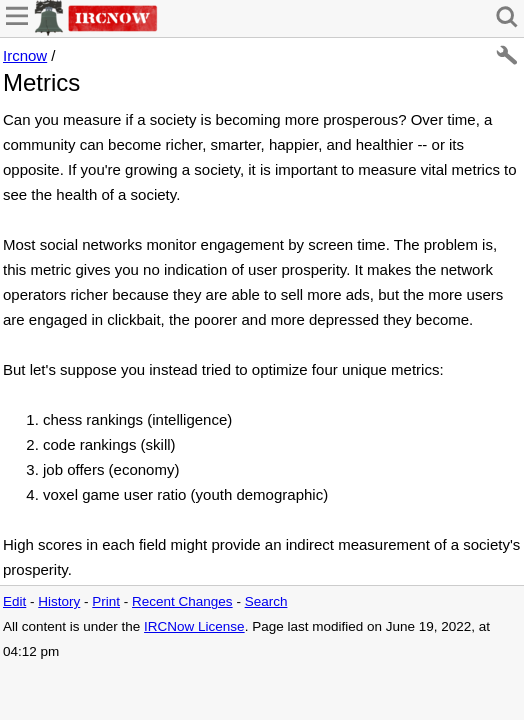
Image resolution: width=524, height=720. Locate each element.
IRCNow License (194, 626)
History (59, 601)
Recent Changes (182, 601)
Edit (14, 601)
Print (106, 601)
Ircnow (25, 55)
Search (266, 601)
